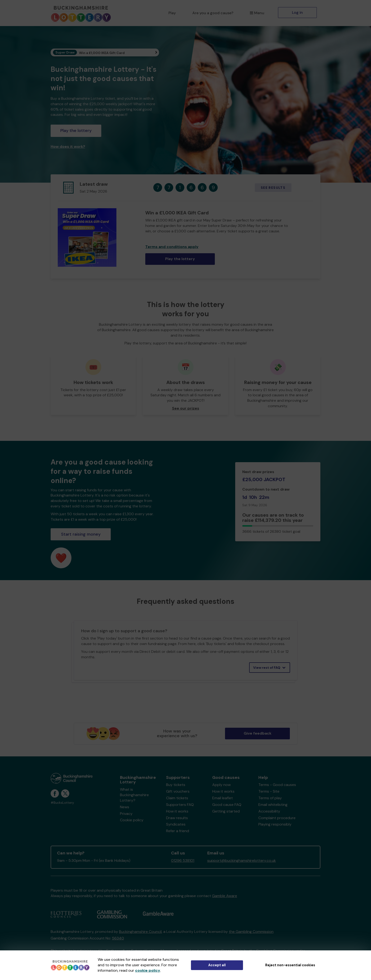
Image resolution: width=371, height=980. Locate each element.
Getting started (226, 811)
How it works (177, 811)
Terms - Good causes (277, 785)
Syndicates (176, 824)
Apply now (221, 785)
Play (172, 13)
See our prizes (186, 408)
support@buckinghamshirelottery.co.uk (242, 860)
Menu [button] (257, 13)
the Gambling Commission (251, 932)
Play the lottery (76, 131)
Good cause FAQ (227, 805)
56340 (118, 938)
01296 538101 (183, 860)
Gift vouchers (178, 791)
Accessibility (269, 811)
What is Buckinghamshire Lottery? (134, 795)
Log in (297, 12)
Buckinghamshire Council (140, 932)
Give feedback (258, 733)
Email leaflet (223, 798)
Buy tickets (176, 785)
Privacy (126, 814)
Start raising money (81, 534)
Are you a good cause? (213, 13)
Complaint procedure (277, 818)
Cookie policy (132, 820)
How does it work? (68, 147)
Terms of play (270, 798)
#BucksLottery (62, 803)
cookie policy (148, 970)
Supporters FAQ (180, 805)
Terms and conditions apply (172, 247)
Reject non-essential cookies (290, 965)
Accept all (217, 965)
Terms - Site (269, 791)
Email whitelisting (273, 805)
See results (273, 188)
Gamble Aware (225, 896)
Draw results (177, 818)
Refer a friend (178, 831)
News (125, 807)
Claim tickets (177, 798)
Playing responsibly (275, 824)
